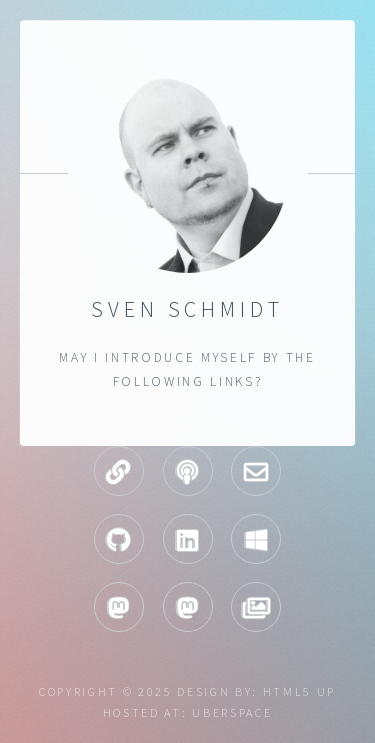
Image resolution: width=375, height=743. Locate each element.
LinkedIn (188, 539)
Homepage (119, 471)
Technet (256, 539)
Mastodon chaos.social (119, 607)
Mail (256, 471)
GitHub (119, 539)
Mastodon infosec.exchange (188, 607)
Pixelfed (256, 607)
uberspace (232, 712)
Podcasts (188, 471)
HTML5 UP (299, 691)
